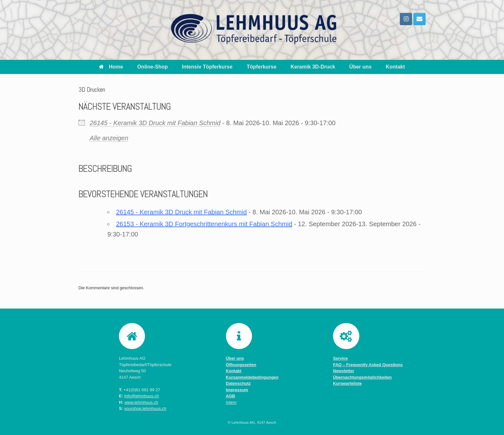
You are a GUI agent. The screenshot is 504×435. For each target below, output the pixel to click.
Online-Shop (153, 67)
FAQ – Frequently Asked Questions (368, 365)
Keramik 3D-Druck (313, 67)
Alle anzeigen (109, 138)
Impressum (237, 390)
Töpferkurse (261, 67)
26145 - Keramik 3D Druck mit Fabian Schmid (155, 123)
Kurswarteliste (347, 383)
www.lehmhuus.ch (141, 402)
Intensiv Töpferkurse (207, 67)
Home (111, 67)
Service (340, 358)
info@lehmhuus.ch (142, 396)
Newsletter (344, 371)
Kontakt (395, 67)
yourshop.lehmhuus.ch (145, 408)
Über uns (360, 67)
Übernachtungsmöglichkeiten (362, 377)
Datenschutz (238, 383)
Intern (231, 402)
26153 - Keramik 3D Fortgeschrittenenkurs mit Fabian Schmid (204, 224)
